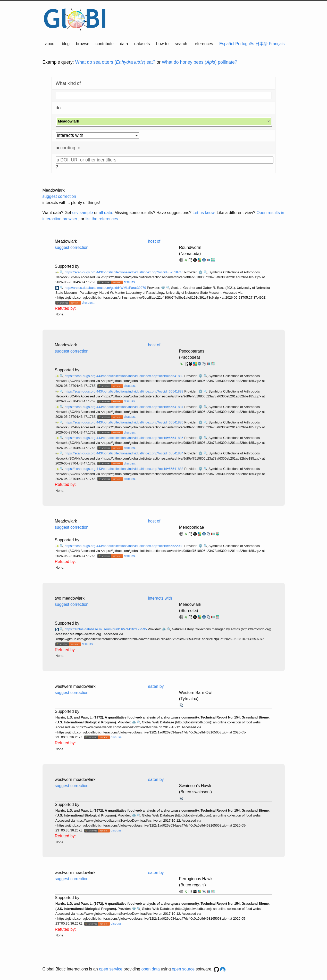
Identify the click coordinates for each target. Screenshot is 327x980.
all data (106, 213)
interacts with (160, 598)
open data (151, 969)
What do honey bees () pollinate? (199, 62)
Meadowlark (54, 190)
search (181, 44)
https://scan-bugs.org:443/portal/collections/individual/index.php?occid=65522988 (124, 546)
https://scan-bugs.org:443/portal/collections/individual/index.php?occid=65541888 (124, 391)
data (124, 44)
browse (83, 44)
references (203, 44)
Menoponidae (192, 527)
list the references (102, 219)
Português (245, 44)
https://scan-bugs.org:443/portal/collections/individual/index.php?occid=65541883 (124, 469)
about (51, 44)
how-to (162, 44)
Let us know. (204, 213)
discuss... (131, 282)
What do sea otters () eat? (115, 62)
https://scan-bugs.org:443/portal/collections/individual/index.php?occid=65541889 (124, 376)
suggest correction (59, 196)
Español (227, 44)
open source (183, 969)
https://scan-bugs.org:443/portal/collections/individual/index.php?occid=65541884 (124, 453)
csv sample (82, 213)
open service (111, 969)
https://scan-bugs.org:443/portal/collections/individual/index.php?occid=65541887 (124, 407)
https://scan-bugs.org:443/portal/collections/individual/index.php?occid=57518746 (124, 272)
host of (154, 241)
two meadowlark (70, 598)
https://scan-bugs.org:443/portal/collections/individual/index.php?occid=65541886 (124, 422)
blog (66, 44)
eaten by (156, 686)
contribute (105, 44)
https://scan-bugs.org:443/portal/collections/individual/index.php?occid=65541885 (124, 438)
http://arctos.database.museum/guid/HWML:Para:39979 (106, 288)
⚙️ (200, 272)
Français (277, 44)
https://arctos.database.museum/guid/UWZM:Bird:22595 (106, 629)
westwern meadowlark (75, 686)
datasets (142, 44)
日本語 (262, 44)
